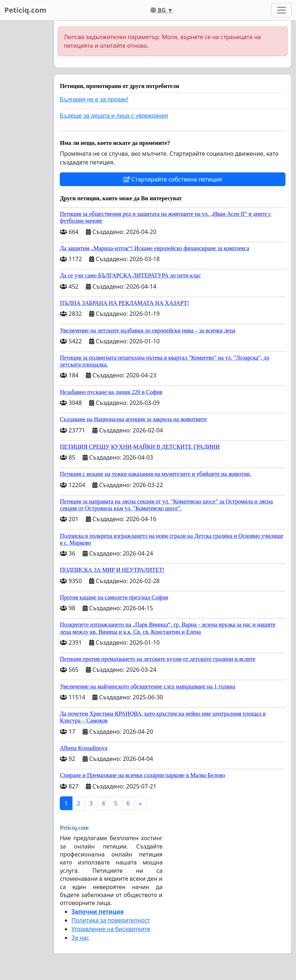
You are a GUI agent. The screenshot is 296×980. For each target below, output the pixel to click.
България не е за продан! (94, 99)
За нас (80, 938)
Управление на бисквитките (111, 929)
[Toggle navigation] (282, 10)
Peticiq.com (25, 10)
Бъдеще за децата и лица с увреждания (114, 116)
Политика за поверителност (111, 920)
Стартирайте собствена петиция (173, 179)
